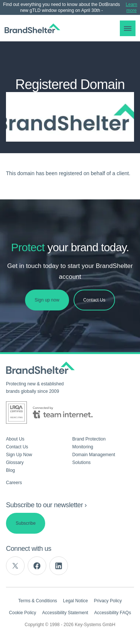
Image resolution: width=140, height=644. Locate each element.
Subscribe (26, 523)
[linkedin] (59, 566)
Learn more (132, 7)
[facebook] (37, 566)
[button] (128, 28)
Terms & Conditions (38, 601)
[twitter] (15, 566)
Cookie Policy (23, 613)
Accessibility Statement (65, 613)
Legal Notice (76, 601)
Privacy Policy (108, 601)
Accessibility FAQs (113, 613)
